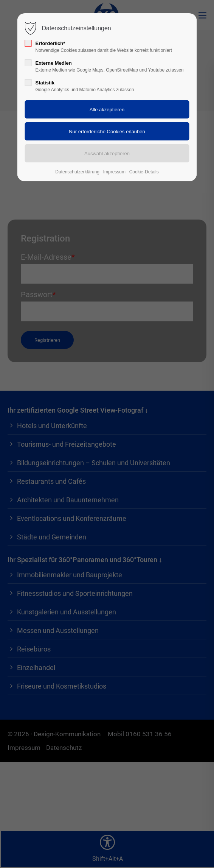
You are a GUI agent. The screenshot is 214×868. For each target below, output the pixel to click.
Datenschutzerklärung (77, 172)
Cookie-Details (144, 172)
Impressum (114, 172)
